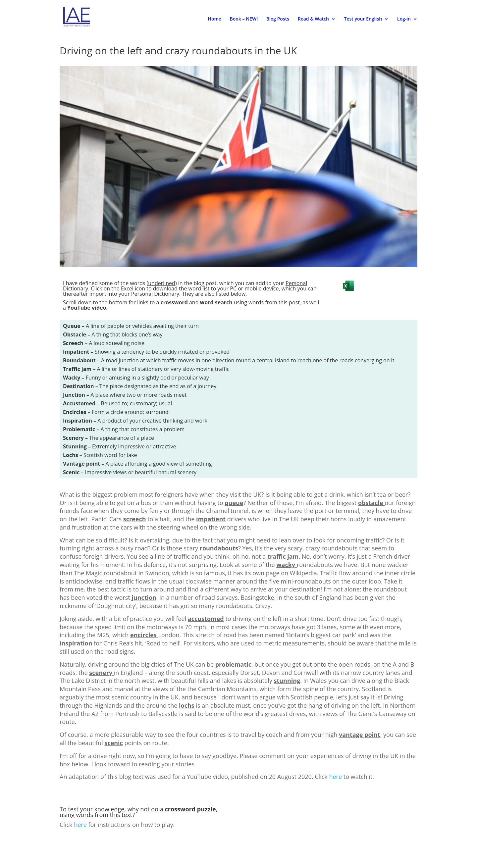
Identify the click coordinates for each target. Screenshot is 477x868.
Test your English (363, 19)
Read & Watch (313, 19)
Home (214, 19)
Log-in (404, 19)
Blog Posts (278, 19)
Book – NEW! (244, 19)
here (335, 777)
